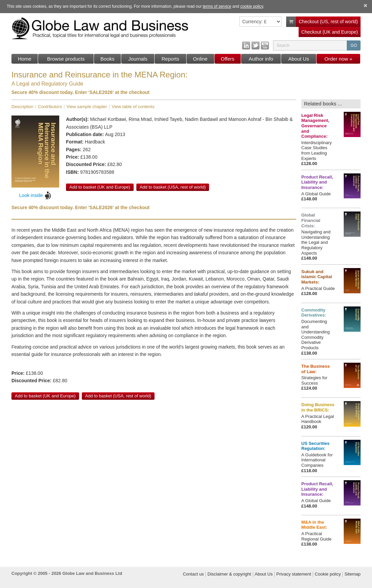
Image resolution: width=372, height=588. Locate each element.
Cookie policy (328, 574)
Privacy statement (294, 574)
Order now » (339, 59)
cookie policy (252, 6)
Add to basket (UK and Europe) (100, 187)
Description (22, 107)
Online (200, 59)
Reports (171, 59)
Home (25, 59)
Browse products (66, 59)
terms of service (217, 6)
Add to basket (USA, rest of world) (173, 187)
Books (107, 59)
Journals (138, 59)
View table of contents (133, 107)
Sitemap (352, 574)
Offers (228, 59)
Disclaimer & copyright (229, 574)
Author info (261, 59)
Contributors (50, 107)
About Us (299, 59)
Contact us (193, 574)
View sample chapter (87, 107)
